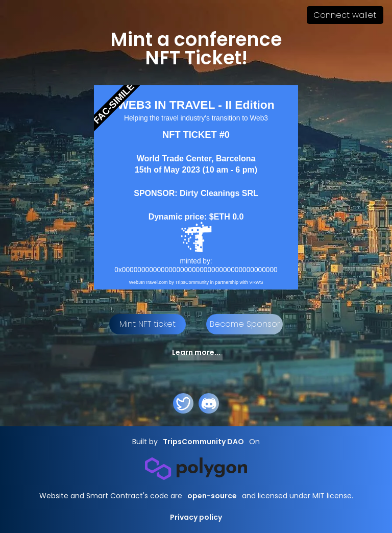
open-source (212, 496)
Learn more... (196, 352)
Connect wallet (345, 15)
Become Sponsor (245, 324)
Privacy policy (196, 517)
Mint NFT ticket (148, 324)
